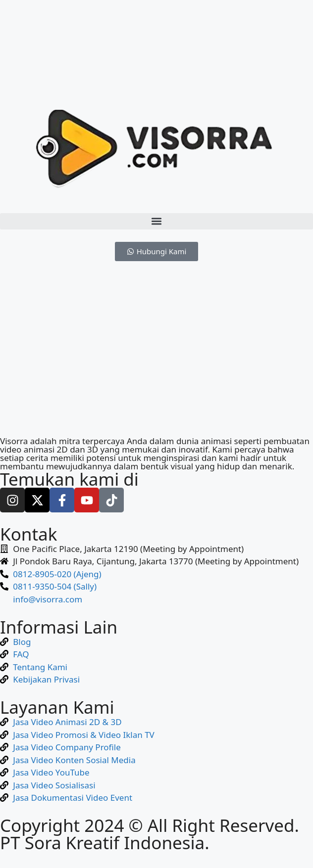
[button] (156, 221)
